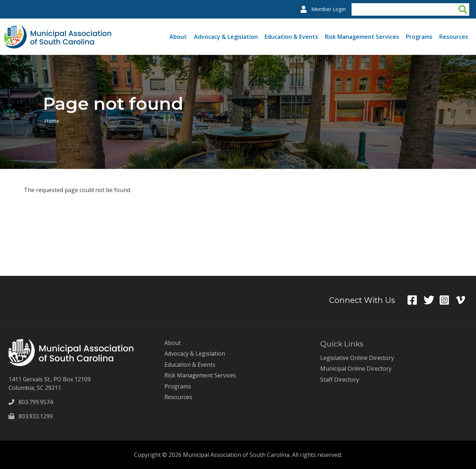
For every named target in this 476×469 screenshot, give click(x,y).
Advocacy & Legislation (226, 37)
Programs (419, 37)
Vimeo (464, 300)
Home (52, 121)
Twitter (432, 300)
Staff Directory (340, 380)
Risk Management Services (362, 37)
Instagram (448, 300)
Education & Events (291, 37)
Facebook (416, 300)
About (178, 37)
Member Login (329, 9)
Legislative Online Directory (357, 358)
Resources (454, 37)
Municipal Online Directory (356, 368)
